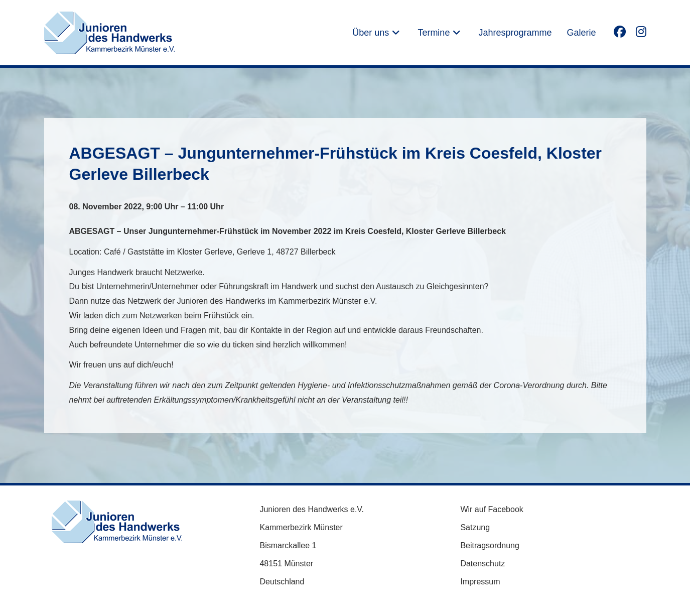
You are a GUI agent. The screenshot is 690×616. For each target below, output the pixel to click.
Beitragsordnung (490, 545)
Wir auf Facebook (492, 509)
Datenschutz (482, 564)
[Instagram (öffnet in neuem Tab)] (641, 31)
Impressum (480, 582)
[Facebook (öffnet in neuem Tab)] (620, 31)
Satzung (475, 527)
